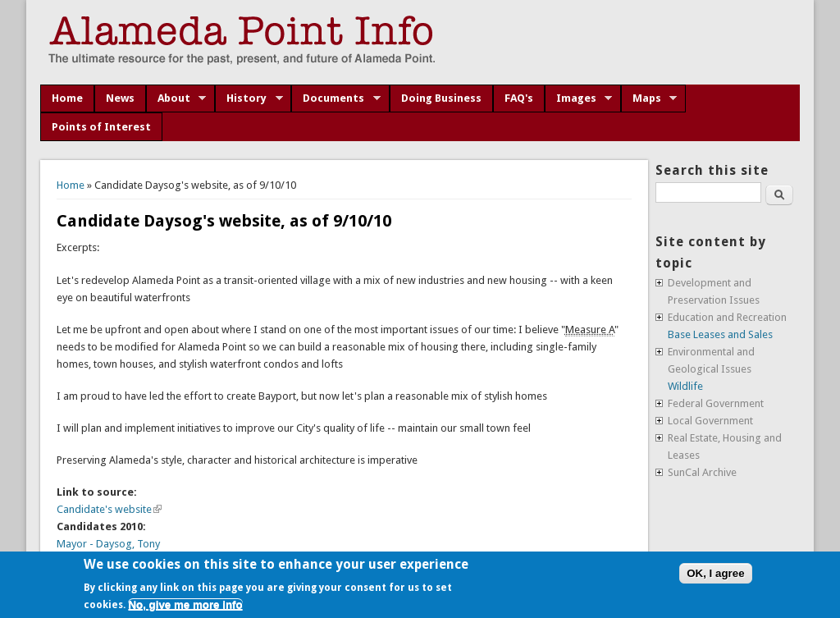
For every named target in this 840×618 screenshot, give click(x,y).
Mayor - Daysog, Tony (108, 544)
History (249, 98)
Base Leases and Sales (720, 334)
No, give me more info (185, 604)
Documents (336, 98)
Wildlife (685, 386)
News (120, 98)
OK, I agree (715, 573)
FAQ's (519, 98)
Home (67, 98)
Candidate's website (109, 509)
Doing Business (441, 98)
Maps (649, 98)
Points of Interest (101, 127)
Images (579, 98)
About (176, 98)
